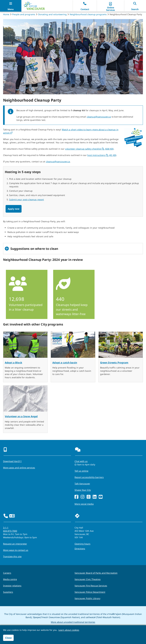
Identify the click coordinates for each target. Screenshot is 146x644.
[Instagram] (83, 497)
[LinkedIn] (95, 497)
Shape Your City (83, 490)
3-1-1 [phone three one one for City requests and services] (6, 528)
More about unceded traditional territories (73, 622)
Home (6, 14)
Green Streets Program (114, 363)
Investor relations (12, 586)
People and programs (24, 14)
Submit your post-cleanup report (27, 199)
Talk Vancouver (82, 484)
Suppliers (8, 592)
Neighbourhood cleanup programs (88, 14)
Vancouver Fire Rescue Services (91, 586)
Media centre (10, 579)
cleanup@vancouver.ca (99, 117)
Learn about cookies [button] (69, 630)
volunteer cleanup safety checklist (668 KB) (89, 149)
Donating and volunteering (52, 14)
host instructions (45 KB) (102, 155)
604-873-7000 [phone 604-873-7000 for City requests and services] (10, 531)
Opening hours (82, 544)
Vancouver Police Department (90, 592)
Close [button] (8, 638)
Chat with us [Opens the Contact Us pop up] (81, 461)
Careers (7, 573)
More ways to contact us (16, 550)
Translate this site (12, 556)
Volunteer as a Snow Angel (21, 416)
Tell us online (81, 471)
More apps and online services (19, 468)
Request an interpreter (15, 544)
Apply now (14, 209)
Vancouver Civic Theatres (88, 579)
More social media (84, 504)
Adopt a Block (13, 363)
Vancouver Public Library (87, 598)
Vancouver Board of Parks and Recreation (96, 573)
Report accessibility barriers (89, 477)
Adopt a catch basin (65, 363)
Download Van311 (12, 461)
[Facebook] (76, 497)
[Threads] (89, 497)
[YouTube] (101, 497)
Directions (80, 549)
